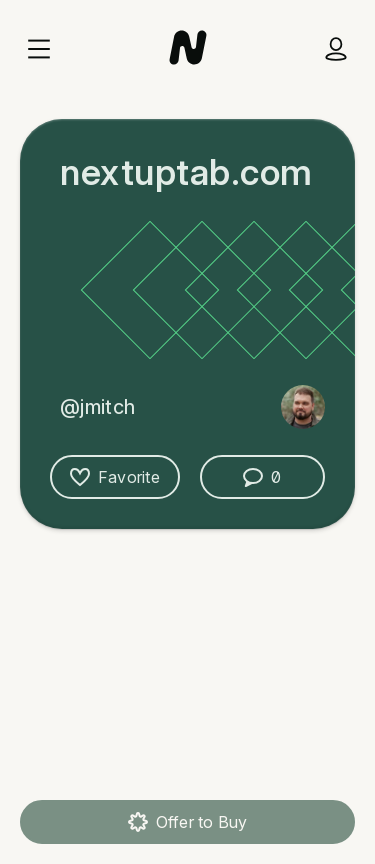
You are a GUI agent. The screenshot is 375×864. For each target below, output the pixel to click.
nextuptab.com (186, 172)
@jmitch (97, 407)
